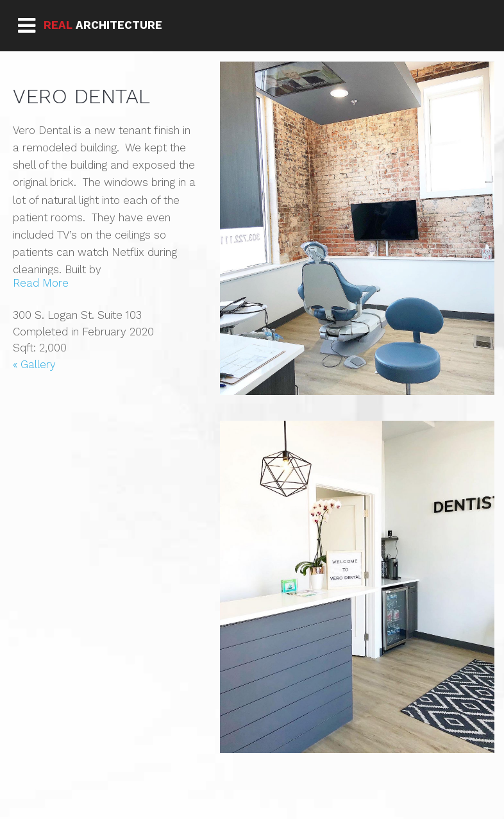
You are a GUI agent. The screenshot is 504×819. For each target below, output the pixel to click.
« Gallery (34, 364)
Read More (41, 283)
